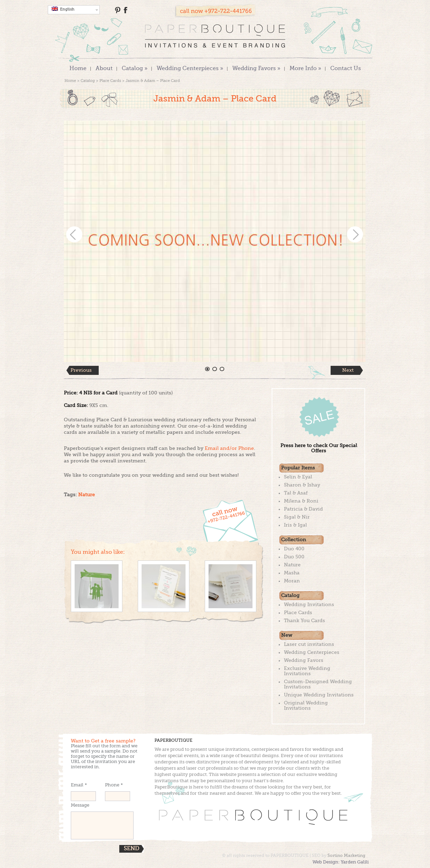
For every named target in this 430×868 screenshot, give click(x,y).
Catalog (135, 69)
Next (355, 234)
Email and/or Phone (229, 448)
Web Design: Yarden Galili (341, 862)
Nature (86, 495)
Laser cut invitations (309, 644)
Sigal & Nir (297, 517)
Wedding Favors (256, 69)
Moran (292, 581)
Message (80, 805)
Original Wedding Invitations (306, 706)
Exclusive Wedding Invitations (307, 671)
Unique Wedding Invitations (319, 695)
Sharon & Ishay (302, 485)
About (104, 69)
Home (78, 69)
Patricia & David (303, 509)
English (63, 9)
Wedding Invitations (309, 605)
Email (79, 785)
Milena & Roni (301, 501)
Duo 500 (294, 557)
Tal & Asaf (296, 493)
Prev (74, 234)
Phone (114, 785)
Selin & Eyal (298, 477)
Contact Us (346, 69)
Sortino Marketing (346, 856)
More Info (305, 69)
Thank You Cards (304, 621)
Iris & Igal (295, 525)
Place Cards (110, 81)
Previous (81, 370)
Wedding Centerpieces (190, 69)
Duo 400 (294, 549)
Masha (292, 573)
